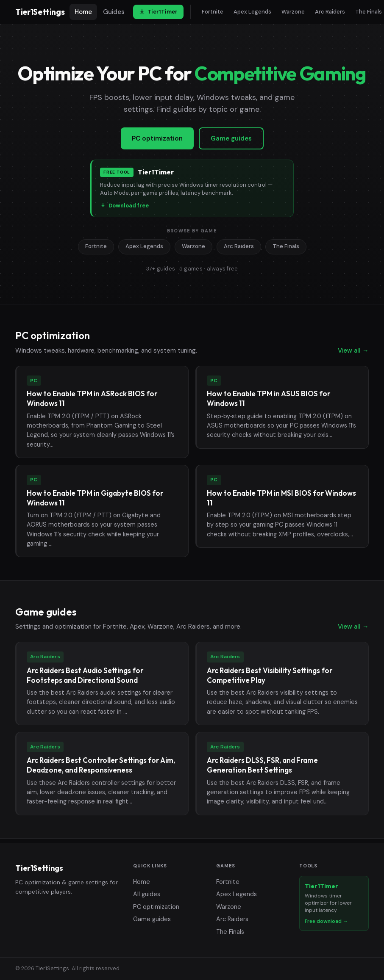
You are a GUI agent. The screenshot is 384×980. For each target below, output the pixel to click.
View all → (353, 351)
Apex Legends (252, 12)
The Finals (286, 246)
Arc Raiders (330, 12)
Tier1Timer (158, 12)
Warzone (293, 12)
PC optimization (157, 138)
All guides (147, 894)
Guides (114, 12)
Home (83, 12)
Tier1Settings (40, 12)
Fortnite (213, 12)
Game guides (231, 138)
